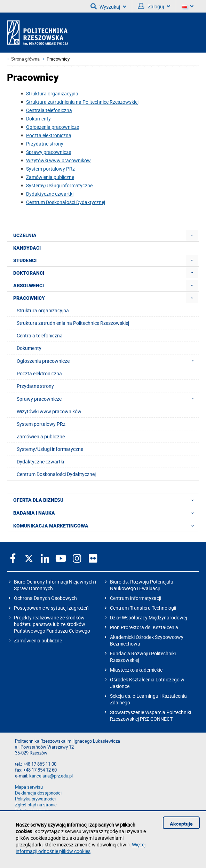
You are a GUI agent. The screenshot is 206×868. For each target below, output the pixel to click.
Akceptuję (181, 824)
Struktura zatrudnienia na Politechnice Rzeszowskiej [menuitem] (73, 323)
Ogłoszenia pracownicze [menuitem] (107, 361)
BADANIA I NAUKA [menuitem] (106, 513)
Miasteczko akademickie (136, 670)
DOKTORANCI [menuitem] (29, 273)
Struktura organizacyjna (52, 93)
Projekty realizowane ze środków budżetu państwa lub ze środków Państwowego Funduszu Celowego (52, 624)
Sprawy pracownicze (49, 152)
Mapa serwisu (29, 787)
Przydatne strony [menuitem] (35, 386)
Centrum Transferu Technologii (143, 608)
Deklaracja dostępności (38, 793)
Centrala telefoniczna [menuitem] (40, 335)
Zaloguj (154, 6)
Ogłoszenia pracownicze (53, 127)
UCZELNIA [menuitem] (25, 235)
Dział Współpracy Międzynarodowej (148, 617)
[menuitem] (192, 235)
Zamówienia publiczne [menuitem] (41, 436)
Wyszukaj (108, 6)
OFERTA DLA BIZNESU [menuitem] (106, 500)
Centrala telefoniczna (49, 110)
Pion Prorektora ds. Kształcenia (144, 627)
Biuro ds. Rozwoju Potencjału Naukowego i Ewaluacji (142, 585)
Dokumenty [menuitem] (29, 348)
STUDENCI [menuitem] (25, 260)
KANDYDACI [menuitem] (27, 248)
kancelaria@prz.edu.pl (51, 776)
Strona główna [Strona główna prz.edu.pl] (25, 59)
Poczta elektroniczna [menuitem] (39, 373)
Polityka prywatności (35, 799)
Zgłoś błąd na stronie (36, 805)
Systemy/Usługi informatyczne (59, 185)
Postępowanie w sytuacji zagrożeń (51, 608)
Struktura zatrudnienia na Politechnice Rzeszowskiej (82, 102)
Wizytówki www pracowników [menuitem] (49, 411)
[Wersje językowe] (188, 6)
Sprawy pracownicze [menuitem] (107, 399)
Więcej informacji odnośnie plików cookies (81, 848)
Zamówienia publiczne (50, 177)
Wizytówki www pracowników (58, 160)
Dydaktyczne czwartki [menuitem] (40, 462)
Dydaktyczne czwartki (50, 194)
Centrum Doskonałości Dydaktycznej (66, 202)
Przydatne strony (45, 144)
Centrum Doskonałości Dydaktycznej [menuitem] (56, 474)
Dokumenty (38, 119)
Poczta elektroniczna (49, 135)
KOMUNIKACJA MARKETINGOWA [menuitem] (106, 525)
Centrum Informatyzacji (136, 598)
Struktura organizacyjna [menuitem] (43, 310)
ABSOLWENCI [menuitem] (29, 286)
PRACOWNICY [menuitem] (29, 298)
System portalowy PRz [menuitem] (41, 424)
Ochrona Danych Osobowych (45, 598)
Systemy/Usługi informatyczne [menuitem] (50, 449)
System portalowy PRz (50, 169)
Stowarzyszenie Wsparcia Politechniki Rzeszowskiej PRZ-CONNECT (150, 715)
